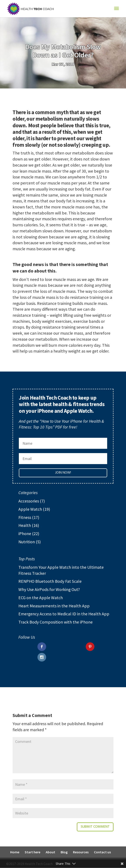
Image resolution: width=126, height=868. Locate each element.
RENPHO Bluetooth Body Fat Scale (50, 581)
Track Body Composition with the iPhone (56, 622)
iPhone (25, 533)
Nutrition (27, 542)
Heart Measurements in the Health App (54, 606)
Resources (81, 852)
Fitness (25, 517)
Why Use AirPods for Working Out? (49, 589)
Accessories (29, 501)
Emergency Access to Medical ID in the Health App (64, 614)
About (50, 852)
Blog (64, 852)
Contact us (102, 852)
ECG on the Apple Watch (41, 598)
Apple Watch (30, 509)
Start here (32, 852)
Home (15, 852)
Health (25, 525)
